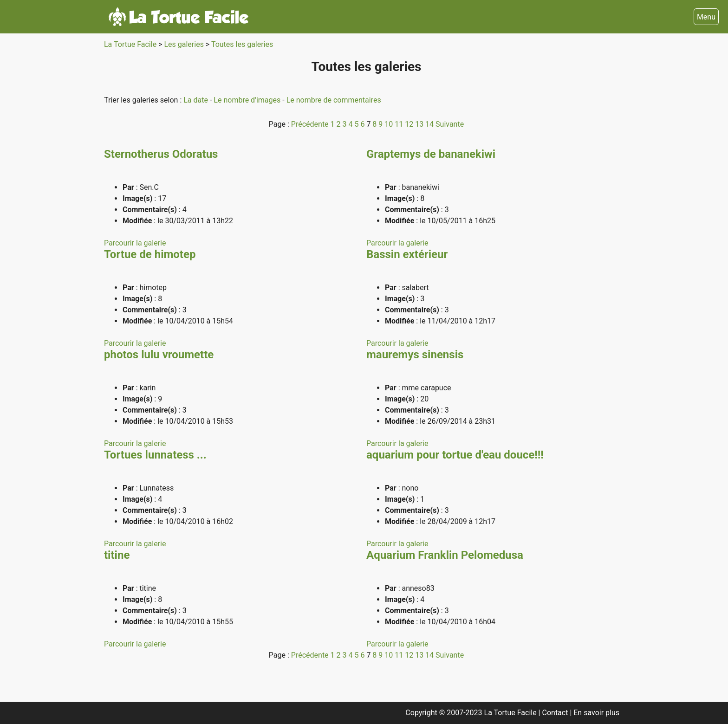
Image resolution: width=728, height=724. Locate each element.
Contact (556, 713)
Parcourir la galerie (135, 243)
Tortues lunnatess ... (155, 455)
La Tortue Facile (131, 44)
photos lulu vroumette (159, 355)
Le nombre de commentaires (334, 100)
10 (390, 124)
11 (400, 124)
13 (420, 124)
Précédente (311, 124)
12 (410, 124)
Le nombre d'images (248, 100)
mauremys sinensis (415, 355)
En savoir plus (596, 713)
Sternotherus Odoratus (161, 154)
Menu (706, 17)
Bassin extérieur (407, 254)
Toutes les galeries (242, 44)
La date (197, 100)
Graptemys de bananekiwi (431, 154)
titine (117, 555)
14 (430, 124)
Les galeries (185, 44)
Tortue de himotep (150, 254)
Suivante (450, 124)
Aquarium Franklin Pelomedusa (445, 555)
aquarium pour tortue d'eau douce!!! (455, 455)
